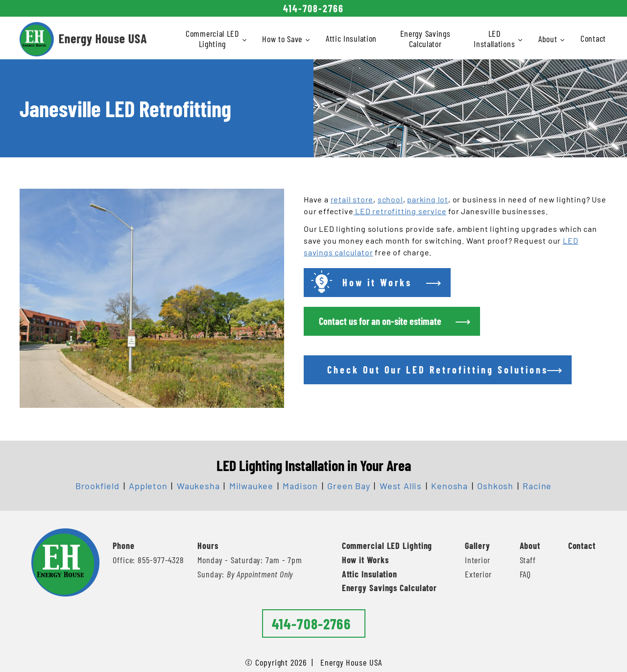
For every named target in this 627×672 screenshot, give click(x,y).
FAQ (526, 574)
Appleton (148, 486)
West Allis (401, 486)
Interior (478, 560)
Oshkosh (495, 486)
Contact (593, 38)
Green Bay (349, 486)
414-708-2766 (313, 8)
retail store (352, 199)
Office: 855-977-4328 (148, 560)
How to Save (283, 39)
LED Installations (495, 38)
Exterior (478, 574)
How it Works (365, 560)
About (549, 39)
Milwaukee (251, 486)
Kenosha (449, 486)
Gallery (478, 546)
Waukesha (198, 486)
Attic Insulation (351, 38)
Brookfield (97, 486)
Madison (300, 486)
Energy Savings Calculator (425, 38)
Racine (537, 486)
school (390, 199)
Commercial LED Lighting (213, 38)
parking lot (428, 199)
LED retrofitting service (400, 211)
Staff (528, 560)
